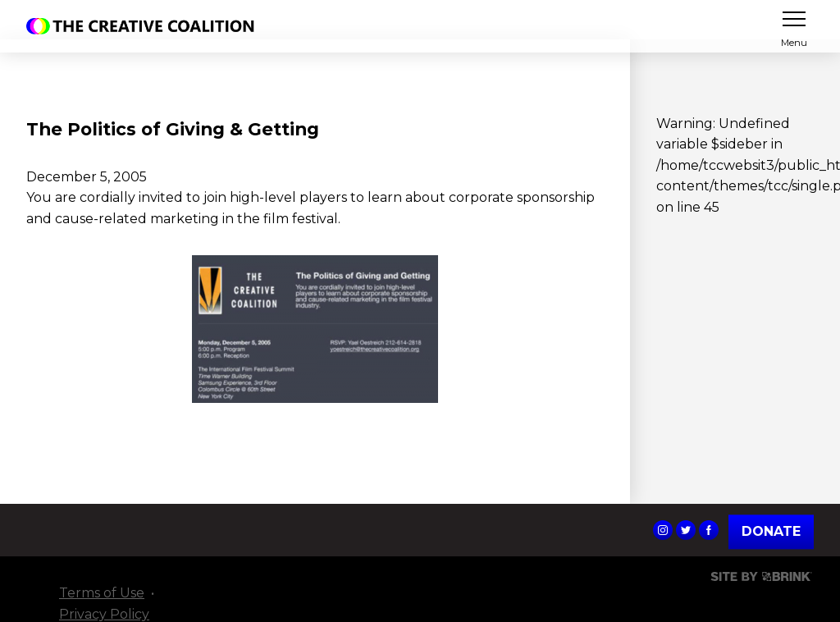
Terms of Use (102, 593)
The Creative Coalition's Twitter (686, 530)
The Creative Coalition (144, 26)
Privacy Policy (104, 614)
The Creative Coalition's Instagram (663, 530)
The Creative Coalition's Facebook (709, 530)
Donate (771, 531)
